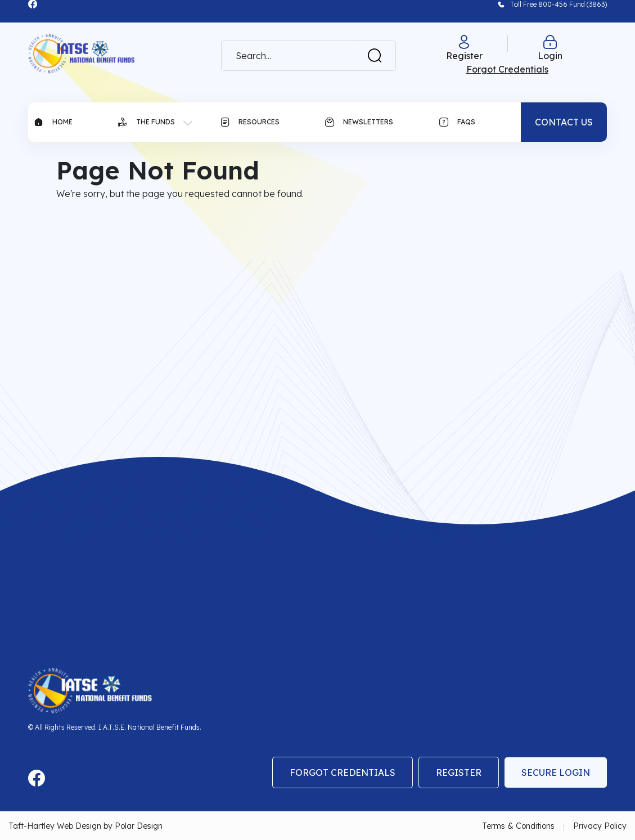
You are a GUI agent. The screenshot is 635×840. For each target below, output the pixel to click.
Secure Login (556, 772)
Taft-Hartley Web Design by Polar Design (85, 826)
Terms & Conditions (518, 826)
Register (459, 772)
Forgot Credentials (343, 772)
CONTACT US (564, 122)
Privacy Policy (600, 826)
